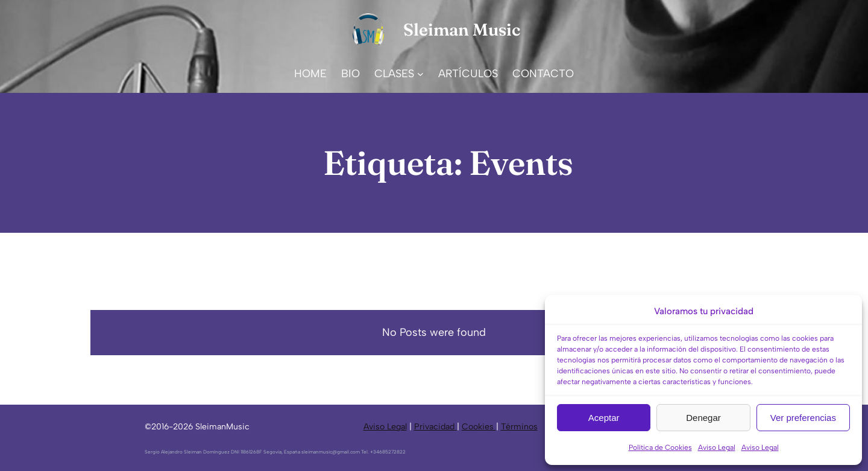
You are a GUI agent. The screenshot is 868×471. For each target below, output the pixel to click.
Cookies (479, 427)
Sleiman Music (462, 30)
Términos (519, 427)
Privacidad (436, 427)
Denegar (703, 418)
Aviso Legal (717, 447)
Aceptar (604, 418)
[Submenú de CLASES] (420, 74)
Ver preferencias (803, 418)
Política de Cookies (660, 447)
